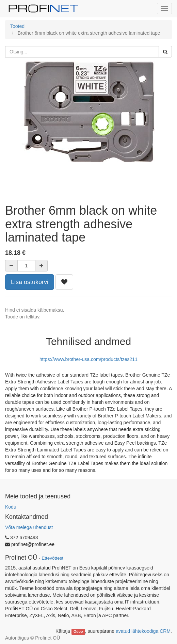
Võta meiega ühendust (29, 527)
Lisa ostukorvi (30, 282)
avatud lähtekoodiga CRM (143, 631)
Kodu (11, 507)
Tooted (17, 26)
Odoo (78, 631)
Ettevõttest (52, 558)
